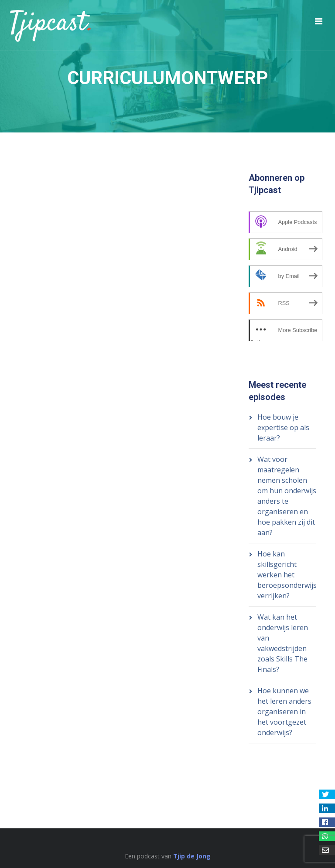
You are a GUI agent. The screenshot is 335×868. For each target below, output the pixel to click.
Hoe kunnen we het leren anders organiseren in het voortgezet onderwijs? (284, 712)
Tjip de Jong (192, 856)
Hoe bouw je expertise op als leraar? (283, 427)
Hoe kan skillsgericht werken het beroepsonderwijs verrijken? (287, 575)
